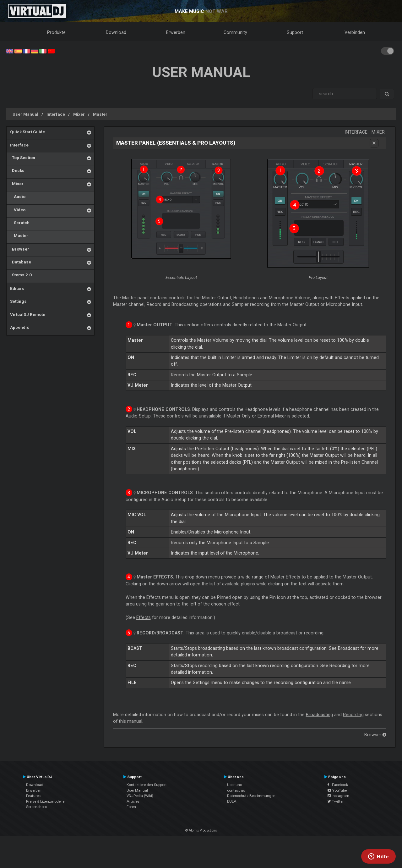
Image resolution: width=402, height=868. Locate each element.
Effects (144, 617)
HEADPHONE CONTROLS (163, 409)
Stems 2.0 (21, 275)
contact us (236, 790)
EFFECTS (155, 577)
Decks (17, 170)
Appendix (19, 327)
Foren (131, 807)
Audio (18, 196)
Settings (18, 301)
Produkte (56, 32)
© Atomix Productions (201, 830)
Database (21, 262)
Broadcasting (319, 715)
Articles (133, 801)
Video (18, 210)
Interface (56, 114)
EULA (232, 801)
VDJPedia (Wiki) (140, 796)
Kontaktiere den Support (147, 785)
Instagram (338, 796)
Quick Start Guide (27, 132)
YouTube (337, 790)
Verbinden (355, 32)
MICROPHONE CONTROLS (165, 493)
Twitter (336, 801)
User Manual (25, 114)
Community (235, 32)
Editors (17, 288)
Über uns (234, 785)
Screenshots (36, 807)
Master (100, 114)
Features (33, 796)
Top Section (23, 158)
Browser (20, 249)
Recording (353, 715)
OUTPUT (155, 325)
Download (116, 32)
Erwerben (176, 32)
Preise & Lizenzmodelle (45, 801)
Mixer (79, 114)
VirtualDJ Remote (28, 314)
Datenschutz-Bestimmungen (251, 796)
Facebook (338, 785)
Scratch (20, 223)
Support (295, 32)
